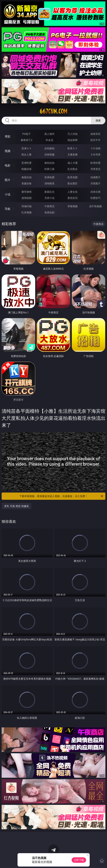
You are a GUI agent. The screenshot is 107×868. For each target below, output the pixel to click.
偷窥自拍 (27, 177)
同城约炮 (27, 206)
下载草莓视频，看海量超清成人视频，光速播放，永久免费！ (61, 496)
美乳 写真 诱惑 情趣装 (17, 506)
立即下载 (79, 860)
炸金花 (49, 140)
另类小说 (49, 198)
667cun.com (53, 111)
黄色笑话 (73, 198)
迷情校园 (27, 198)
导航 (8, 209)
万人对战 (73, 134)
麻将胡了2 (27, 140)
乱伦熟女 (73, 169)
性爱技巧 (95, 198)
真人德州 (49, 134)
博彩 (8, 136)
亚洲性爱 (27, 163)
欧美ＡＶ (73, 148)
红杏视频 (27, 212)
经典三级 (49, 169)
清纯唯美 (49, 183)
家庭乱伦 (49, 192)
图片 (8, 180)
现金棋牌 (73, 140)
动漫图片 (95, 177)
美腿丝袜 (27, 183)
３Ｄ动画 (95, 148)
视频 (8, 151)
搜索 (98, 120)
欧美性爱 (95, 163)
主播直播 (73, 154)
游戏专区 (95, 134)
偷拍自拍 (49, 163)
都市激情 (27, 192)
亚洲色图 (49, 177)
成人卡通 (73, 163)
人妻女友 (73, 192)
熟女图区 (73, 183)
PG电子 (26, 134)
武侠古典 (95, 192)
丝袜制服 (49, 154)
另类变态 (95, 169)
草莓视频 (73, 206)
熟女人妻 (27, 154)
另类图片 (95, 183)
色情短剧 (49, 212)
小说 (8, 194)
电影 (8, 165)
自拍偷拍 (49, 148)
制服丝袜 (27, 169)
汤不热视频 (95, 206)
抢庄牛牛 (95, 140)
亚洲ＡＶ (27, 148)
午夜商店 (49, 206)
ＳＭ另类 (95, 154)
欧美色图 (73, 177)
